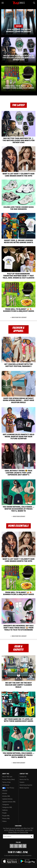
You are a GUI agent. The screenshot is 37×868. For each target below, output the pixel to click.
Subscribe (32, 836)
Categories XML (7, 807)
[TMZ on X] (16, 846)
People (4, 813)
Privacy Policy (13, 832)
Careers (22, 782)
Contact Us (23, 777)
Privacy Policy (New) (9, 779)
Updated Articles (7, 799)
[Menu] (3, 3)
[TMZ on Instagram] (24, 846)
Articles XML (6, 796)
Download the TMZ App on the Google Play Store (28, 861)
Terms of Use (6, 782)
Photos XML (6, 818)
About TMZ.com (7, 777)
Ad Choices (6, 785)
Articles (5, 793)
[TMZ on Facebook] (12, 846)
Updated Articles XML (9, 802)
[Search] (34, 3)
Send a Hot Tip (24, 779)
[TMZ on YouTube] (20, 846)
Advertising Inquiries (26, 785)
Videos (4, 821)
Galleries (5, 810)
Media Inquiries (24, 788)
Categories (6, 805)
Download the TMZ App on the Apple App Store (10, 861)
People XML (6, 816)
